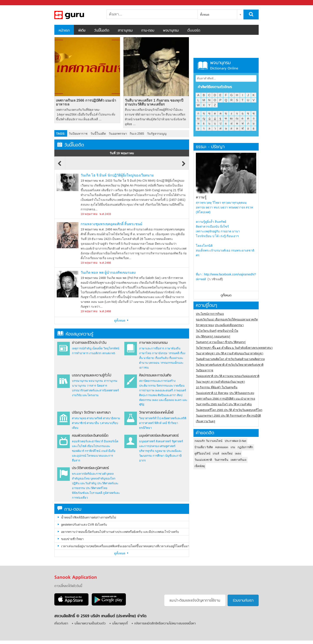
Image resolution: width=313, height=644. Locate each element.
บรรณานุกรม (80, 381)
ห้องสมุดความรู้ (75, 334)
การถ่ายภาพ (147, 390)
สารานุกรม (125, 31)
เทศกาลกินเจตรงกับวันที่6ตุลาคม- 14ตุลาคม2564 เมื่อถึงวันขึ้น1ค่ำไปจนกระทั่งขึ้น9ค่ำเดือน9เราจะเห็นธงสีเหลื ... (85, 114)
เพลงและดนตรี (164, 390)
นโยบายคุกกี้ (120, 624)
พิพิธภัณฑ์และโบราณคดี (87, 493)
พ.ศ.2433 (105, 214)
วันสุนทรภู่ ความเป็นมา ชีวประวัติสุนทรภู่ (221, 342)
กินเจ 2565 (137, 134)
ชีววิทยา (173, 423)
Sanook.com (13, 3)
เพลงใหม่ (227, 454)
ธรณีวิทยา (145, 428)
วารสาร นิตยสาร (97, 386)
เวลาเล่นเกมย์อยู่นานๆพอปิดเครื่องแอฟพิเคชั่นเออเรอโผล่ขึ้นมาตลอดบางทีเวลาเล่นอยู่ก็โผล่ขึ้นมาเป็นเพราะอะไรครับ (125, 546)
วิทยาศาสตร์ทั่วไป (150, 418)
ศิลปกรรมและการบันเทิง (155, 376)
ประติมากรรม (147, 386)
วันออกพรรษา (118, 134)
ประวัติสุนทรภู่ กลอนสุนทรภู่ (213, 336)
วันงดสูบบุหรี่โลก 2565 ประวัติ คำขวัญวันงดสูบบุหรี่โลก (229, 410)
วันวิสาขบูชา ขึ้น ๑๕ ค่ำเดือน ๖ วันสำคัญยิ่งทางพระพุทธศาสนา (234, 348)
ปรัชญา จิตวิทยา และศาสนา (91, 413)
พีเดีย (82, 31)
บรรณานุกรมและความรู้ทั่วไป (92, 376)
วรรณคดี (174, 353)
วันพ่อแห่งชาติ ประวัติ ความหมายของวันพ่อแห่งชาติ (228, 376)
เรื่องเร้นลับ (161, 358)
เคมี (165, 423)
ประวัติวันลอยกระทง (242, 393)
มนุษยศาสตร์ (147, 441)
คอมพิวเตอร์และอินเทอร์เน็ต (90, 436)
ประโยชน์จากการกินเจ (210, 314)
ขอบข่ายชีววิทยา (72, 539)
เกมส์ (104, 451)
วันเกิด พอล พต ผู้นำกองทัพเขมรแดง (108, 273)
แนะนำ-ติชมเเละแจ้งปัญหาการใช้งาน (195, 601)
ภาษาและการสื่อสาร (152, 348)
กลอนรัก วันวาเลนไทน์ (208, 441)
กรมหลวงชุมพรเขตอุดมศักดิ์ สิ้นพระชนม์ (112, 224)
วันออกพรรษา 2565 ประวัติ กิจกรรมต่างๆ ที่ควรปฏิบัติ (228, 416)
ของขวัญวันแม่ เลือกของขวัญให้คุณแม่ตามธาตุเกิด (227, 319)
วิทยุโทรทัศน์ (111, 348)
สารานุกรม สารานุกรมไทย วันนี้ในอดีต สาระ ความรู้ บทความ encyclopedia (77, 15)
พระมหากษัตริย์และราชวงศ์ (89, 474)
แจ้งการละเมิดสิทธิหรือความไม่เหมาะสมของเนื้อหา (165, 624)
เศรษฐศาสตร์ (167, 446)
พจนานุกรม (171, 31)
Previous (60, 166)
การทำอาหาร (80, 353)
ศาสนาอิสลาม (112, 418)
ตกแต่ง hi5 (109, 353)
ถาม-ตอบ (148, 31)
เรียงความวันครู (206, 421)
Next (184, 166)
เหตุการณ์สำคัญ (82, 348)
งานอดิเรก (95, 353)
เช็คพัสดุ (200, 466)
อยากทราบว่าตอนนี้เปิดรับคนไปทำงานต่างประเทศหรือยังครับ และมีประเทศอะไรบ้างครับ (120, 532)
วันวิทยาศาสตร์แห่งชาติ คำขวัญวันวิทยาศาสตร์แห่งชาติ (230, 365)
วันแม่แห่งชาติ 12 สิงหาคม (212, 393)
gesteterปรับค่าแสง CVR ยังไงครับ (84, 525)
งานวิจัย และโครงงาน (85, 395)
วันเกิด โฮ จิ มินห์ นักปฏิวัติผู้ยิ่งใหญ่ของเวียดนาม (117, 175)
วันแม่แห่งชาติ (203, 460)
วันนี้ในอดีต (102, 31)
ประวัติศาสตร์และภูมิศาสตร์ (90, 468)
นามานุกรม (79, 386)
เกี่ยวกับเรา (61, 624)
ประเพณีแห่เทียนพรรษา (229, 325)
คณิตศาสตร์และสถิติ (174, 418)
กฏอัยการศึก (245, 447)
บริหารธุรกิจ (147, 451)
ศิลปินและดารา (167, 395)
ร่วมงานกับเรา (243, 601)
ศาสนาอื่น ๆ (94, 423)
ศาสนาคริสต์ (94, 418)
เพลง (238, 454)
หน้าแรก (64, 31)
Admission (222, 447)
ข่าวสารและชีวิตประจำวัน (89, 343)
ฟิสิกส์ (158, 423)
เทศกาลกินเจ (239, 460)
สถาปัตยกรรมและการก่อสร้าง (157, 381)
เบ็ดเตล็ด (97, 348)
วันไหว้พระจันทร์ (206, 331)
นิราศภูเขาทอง (205, 325)
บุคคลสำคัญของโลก (103, 479)
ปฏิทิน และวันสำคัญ (84, 483)
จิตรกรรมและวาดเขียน (171, 386)
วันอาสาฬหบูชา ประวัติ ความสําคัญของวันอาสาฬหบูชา (230, 353)
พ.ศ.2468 (105, 311)
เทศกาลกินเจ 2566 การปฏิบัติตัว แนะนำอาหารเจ (86, 102)
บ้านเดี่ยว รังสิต (204, 447)
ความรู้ (201, 197)
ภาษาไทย (145, 353)
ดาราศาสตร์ (146, 423)
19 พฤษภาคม (89, 214)
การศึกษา (158, 456)
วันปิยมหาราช (78, 134)
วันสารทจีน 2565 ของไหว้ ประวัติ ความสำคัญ (224, 404)
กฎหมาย (160, 451)
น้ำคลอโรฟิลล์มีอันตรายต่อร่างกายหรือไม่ (89, 517)
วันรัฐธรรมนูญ (157, 134)
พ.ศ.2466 (105, 263)
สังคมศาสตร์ (163, 441)
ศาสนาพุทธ (79, 418)
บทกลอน (154, 363)
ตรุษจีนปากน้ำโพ (228, 331)
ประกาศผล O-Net (236, 441)
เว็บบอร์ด (194, 31)
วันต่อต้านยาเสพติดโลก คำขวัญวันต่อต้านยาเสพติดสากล (230, 359)
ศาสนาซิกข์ (79, 423)
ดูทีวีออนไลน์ (202, 454)
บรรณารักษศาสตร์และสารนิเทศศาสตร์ (95, 390)
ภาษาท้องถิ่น (173, 348)
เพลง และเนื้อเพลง (163, 400)
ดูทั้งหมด (122, 320)
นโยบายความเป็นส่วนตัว (90, 624)
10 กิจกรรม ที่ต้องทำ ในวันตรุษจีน (217, 387)
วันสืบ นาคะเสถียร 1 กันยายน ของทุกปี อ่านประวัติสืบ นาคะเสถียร (154, 102)
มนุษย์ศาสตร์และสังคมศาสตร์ (159, 436)
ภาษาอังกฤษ (160, 353)
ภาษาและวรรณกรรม (153, 343)
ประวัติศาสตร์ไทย (97, 488)
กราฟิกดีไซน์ (93, 451)
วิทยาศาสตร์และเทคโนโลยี (156, 413)
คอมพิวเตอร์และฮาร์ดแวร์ (88, 441)
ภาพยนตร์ (180, 390)
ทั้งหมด (205, 15)
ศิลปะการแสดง (148, 395)
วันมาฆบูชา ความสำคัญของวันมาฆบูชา (220, 382)
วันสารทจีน (221, 460)
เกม (233, 447)
